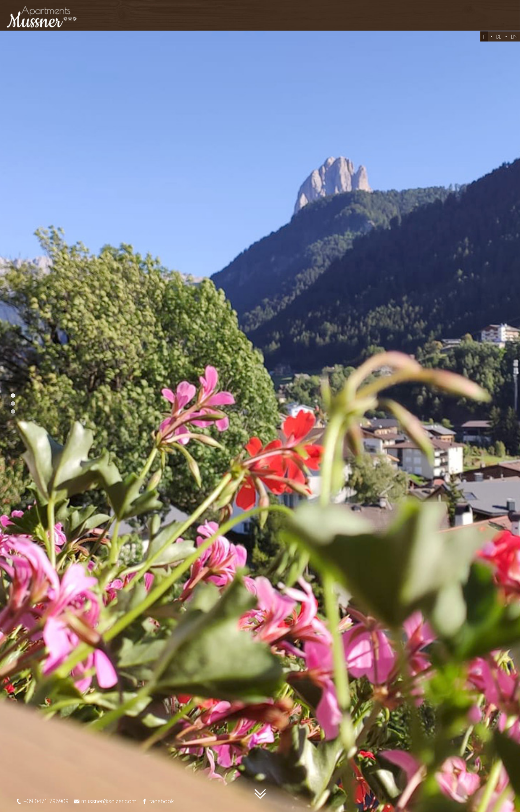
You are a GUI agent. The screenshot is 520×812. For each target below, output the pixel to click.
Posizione (323, 19)
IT (485, 42)
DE (499, 42)
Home (131, 19)
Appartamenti (184, 19)
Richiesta (370, 19)
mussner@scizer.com (103, 801)
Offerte (239, 19)
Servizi (280, 19)
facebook (155, 801)
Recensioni (483, 19)
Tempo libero (425, 19)
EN (514, 42)
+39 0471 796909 (40, 801)
